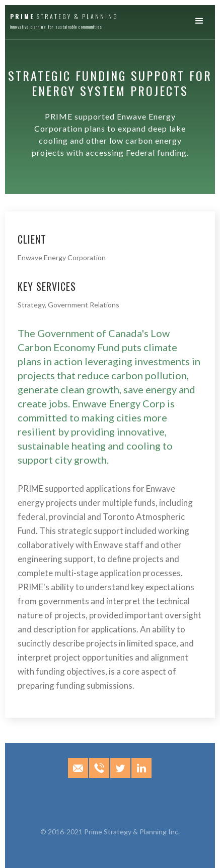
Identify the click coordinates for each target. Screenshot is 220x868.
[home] (62, 20)
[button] (202, 21)
